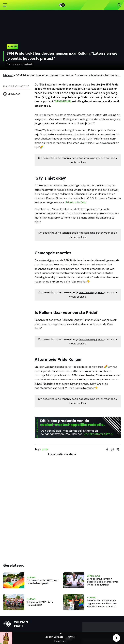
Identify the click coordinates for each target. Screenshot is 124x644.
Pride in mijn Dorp (76, 202)
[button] (116, 638)
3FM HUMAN (63, 102)
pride (45, 449)
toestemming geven (91, 158)
